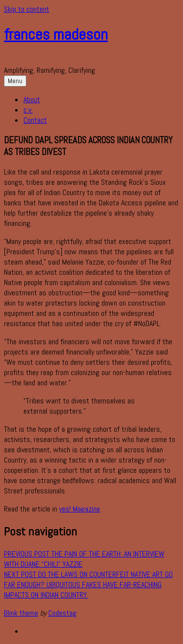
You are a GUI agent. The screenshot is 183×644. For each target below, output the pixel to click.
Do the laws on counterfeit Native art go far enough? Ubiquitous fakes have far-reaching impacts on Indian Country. (88, 585)
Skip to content (27, 9)
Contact (35, 120)
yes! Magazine (80, 509)
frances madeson (56, 34)
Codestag (62, 613)
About (32, 100)
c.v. (28, 110)
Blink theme (21, 613)
